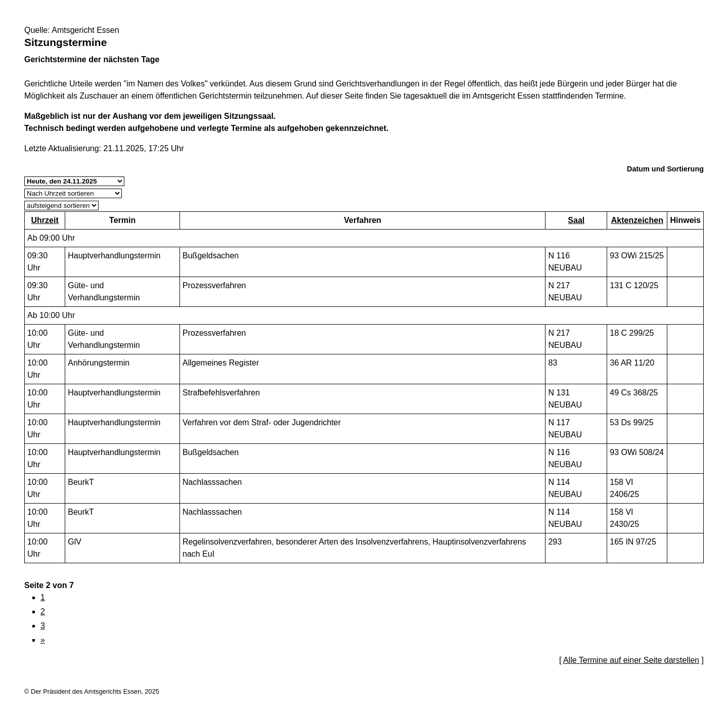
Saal (576, 220)
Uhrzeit (45, 220)
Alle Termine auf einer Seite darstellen (631, 660)
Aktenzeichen (637, 220)
